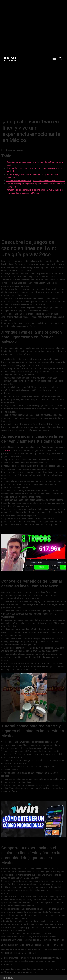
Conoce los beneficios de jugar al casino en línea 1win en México (36, 181)
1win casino (7, 450)
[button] (54, 59)
